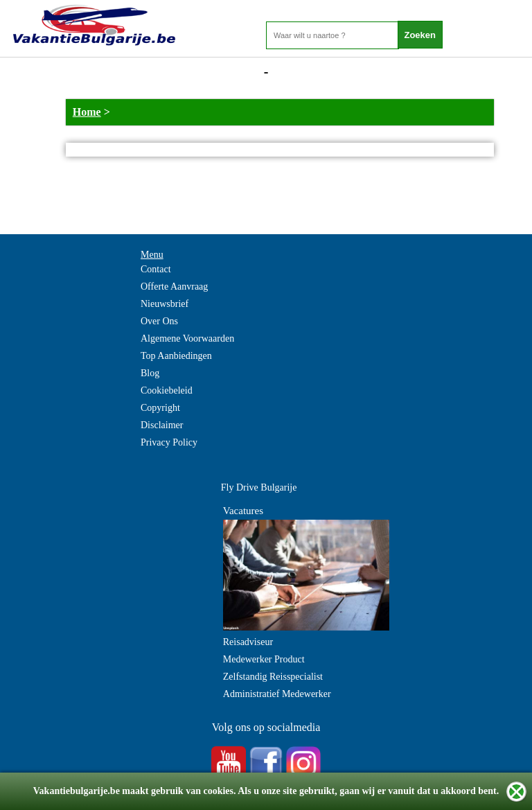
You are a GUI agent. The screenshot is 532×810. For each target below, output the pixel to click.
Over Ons (159, 321)
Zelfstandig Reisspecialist (273, 677)
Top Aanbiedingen (176, 356)
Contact (156, 269)
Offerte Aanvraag (174, 287)
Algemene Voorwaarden (187, 338)
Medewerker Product (264, 659)
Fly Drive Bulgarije (259, 487)
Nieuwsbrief (165, 304)
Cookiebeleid (167, 390)
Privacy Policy (169, 442)
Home (87, 112)
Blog (150, 373)
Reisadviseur (248, 642)
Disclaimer (162, 425)
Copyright (160, 408)
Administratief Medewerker (277, 694)
